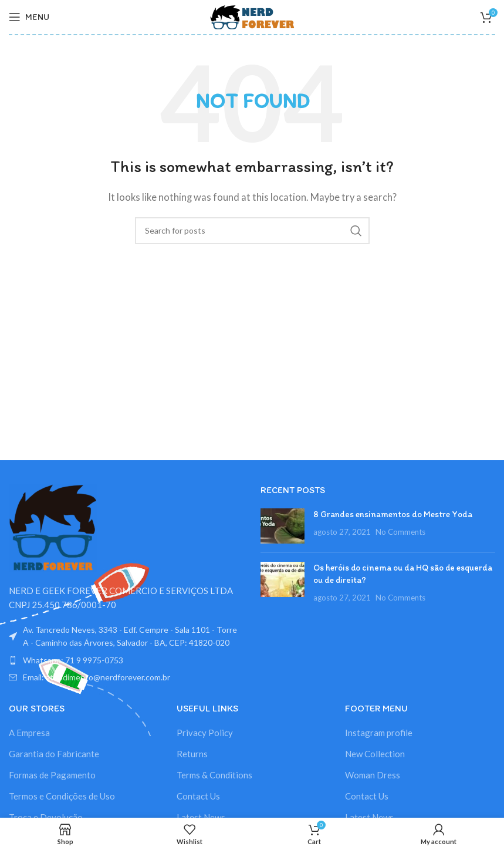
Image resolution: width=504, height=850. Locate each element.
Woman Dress (373, 775)
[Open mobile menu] (29, 17)
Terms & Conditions (214, 775)
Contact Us (198, 796)
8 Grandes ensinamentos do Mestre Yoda (393, 514)
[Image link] (53, 527)
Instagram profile (379, 733)
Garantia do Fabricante (54, 754)
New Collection (375, 754)
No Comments (400, 532)
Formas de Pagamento (52, 775)
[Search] (252, 231)
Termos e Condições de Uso (62, 796)
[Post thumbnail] (283, 526)
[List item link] (126, 660)
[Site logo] (252, 16)
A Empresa (29, 733)
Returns (192, 754)
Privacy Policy (205, 733)
